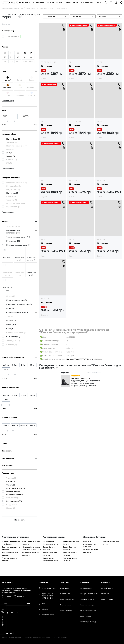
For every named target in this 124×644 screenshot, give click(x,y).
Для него (20, 596)
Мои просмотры (107, 599)
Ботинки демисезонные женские (90, 548)
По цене (103, 20)
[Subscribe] (27, 604)
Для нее (8, 596)
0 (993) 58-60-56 (47, 594)
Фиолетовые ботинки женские (50, 563)
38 (48, 66)
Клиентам (85, 583)
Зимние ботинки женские (91, 554)
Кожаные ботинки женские (10, 558)
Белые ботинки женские (49, 552)
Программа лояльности (89, 594)
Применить (19, 524)
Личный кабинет (107, 588)
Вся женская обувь (16, 12)
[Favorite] (111, 4)
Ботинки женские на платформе (11, 546)
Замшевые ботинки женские (30, 558)
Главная (5, 12)
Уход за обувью (55, 4)
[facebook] (7, 613)
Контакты (43, 583)
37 (45, 66)
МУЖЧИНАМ (38, 4)
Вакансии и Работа (67, 599)
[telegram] (12, 613)
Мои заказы (106, 594)
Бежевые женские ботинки (71, 546)
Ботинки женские (32, 12)
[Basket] (121, 4)
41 (70, 243)
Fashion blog (72, 4)
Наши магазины (65, 605)
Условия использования (12, 638)
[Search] (105, 4)
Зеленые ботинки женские (70, 558)
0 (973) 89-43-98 (48, 598)
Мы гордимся (65, 594)
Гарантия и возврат (87, 605)
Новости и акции (87, 588)
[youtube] (17, 613)
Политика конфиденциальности (37, 638)
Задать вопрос (86, 616)
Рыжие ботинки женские (70, 563)
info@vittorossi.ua (48, 615)
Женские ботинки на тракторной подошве (31, 552)
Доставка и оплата (87, 599)
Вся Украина (86, 4)
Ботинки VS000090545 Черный (80, 363)
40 (55, 66)
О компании (64, 588)
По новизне (50, 20)
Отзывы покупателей (88, 611)
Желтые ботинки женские (50, 558)
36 (42, 66)
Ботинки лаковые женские (10, 563)
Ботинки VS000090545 (81, 382)
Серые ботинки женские (69, 552)
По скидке (77, 20)
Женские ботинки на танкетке (31, 546)
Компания (64, 583)
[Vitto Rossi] (10, 4)
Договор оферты (66, 611)
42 (73, 243)
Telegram (45, 609)
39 (51, 66)
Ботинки (46, 70)
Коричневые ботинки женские (50, 546)
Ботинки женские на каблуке (11, 552)
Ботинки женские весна (111, 546)
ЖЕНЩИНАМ (24, 4)
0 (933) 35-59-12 (47, 596)
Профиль (105, 583)
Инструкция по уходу (88, 622)
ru (98, 4)
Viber (44, 604)
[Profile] (116, 4)
